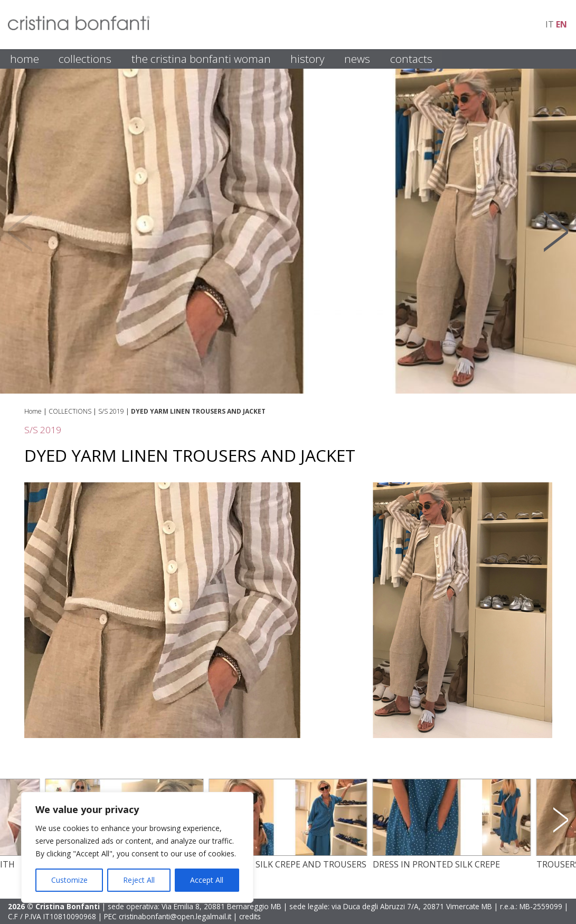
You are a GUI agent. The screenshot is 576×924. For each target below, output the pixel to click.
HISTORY (308, 59)
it (550, 24)
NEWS (357, 59)
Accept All (207, 880)
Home (33, 411)
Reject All (139, 880)
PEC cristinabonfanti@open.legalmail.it (168, 916)
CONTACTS (411, 59)
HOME (25, 59)
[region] (137, 847)
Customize (69, 880)
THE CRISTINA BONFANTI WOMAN (201, 59)
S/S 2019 (111, 411)
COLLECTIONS (85, 59)
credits (250, 916)
